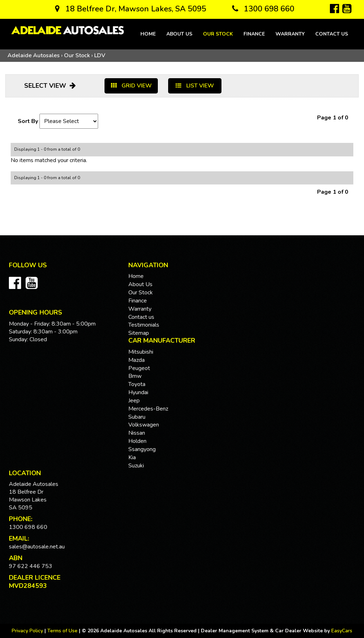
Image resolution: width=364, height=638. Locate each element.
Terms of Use (63, 631)
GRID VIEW (131, 86)
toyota (137, 384)
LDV (100, 55)
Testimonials (144, 325)
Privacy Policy (28, 631)
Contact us (332, 34)
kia (132, 457)
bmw (135, 376)
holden (137, 441)
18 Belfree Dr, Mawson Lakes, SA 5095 (131, 9)
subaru (137, 417)
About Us (179, 34)
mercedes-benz (148, 409)
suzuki (136, 466)
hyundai (138, 392)
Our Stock (218, 34)
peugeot (139, 368)
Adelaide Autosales (34, 55)
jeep (134, 401)
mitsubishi (141, 352)
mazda (136, 360)
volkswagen (144, 425)
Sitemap (139, 333)
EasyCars (342, 631)
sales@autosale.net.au (37, 547)
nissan (137, 433)
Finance (254, 34)
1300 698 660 (263, 9)
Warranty (290, 34)
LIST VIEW (195, 86)
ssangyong (142, 449)
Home (148, 34)
